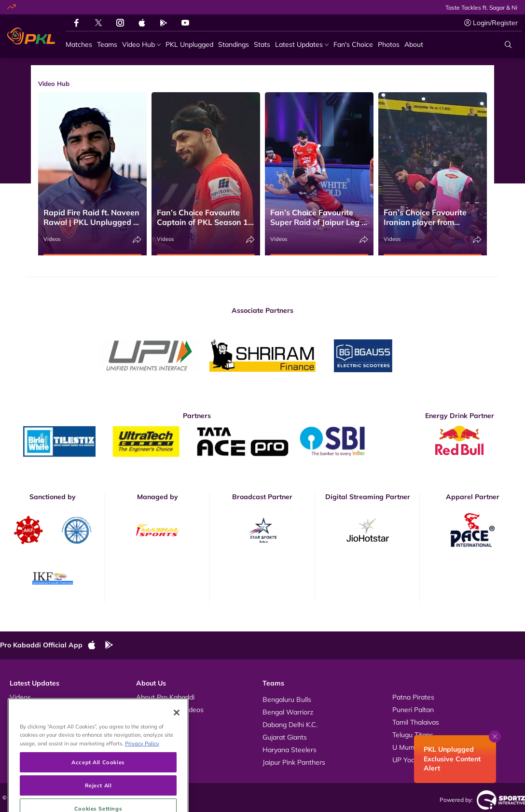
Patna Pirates (413, 697)
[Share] (137, 240)
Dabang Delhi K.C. (290, 725)
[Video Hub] (141, 45)
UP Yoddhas (411, 760)
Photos (21, 710)
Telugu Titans (413, 735)
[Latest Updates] (302, 45)
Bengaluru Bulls (287, 700)
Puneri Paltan (413, 710)
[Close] (177, 736)
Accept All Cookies (98, 785)
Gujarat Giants (285, 737)
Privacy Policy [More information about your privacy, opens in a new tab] (142, 766)
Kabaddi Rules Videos (170, 710)
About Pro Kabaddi (165, 697)
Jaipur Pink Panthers (294, 762)
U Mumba (407, 747)
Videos (52, 239)
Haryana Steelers (290, 750)
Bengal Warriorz (288, 712)
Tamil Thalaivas (416, 722)
